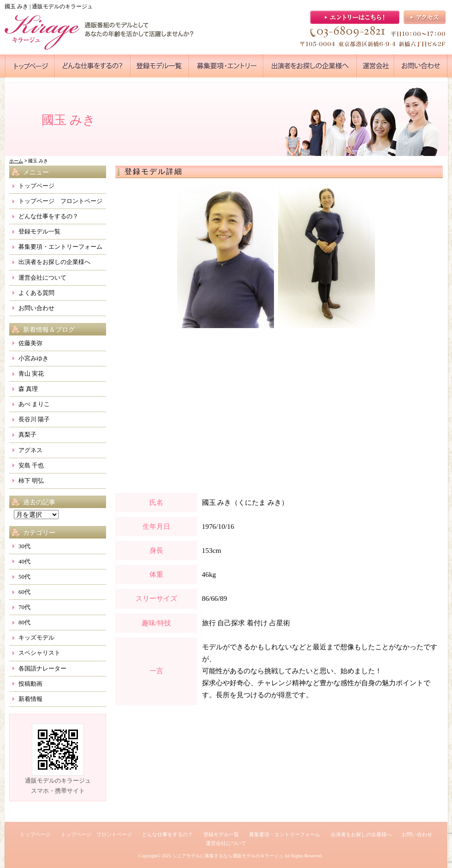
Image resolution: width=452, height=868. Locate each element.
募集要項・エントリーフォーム (60, 247)
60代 (24, 592)
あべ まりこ (34, 404)
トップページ (36, 186)
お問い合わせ (36, 308)
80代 (24, 622)
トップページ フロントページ (60, 201)
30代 (24, 546)
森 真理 (28, 389)
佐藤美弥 (30, 343)
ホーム (16, 161)
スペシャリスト (39, 653)
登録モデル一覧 (39, 231)
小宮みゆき (33, 358)
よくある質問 (36, 293)
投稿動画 (30, 684)
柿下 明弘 (31, 481)
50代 (24, 577)
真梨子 (27, 434)
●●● (30, 66)
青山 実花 (31, 374)
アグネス (30, 450)
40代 (24, 561)
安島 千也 (31, 465)
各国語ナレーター (42, 668)
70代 (24, 607)
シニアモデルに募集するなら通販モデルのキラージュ (228, 856)
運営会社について (42, 278)
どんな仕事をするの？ (48, 216)
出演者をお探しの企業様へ (54, 262)
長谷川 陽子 (34, 419)
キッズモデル (36, 638)
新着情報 (30, 699)
